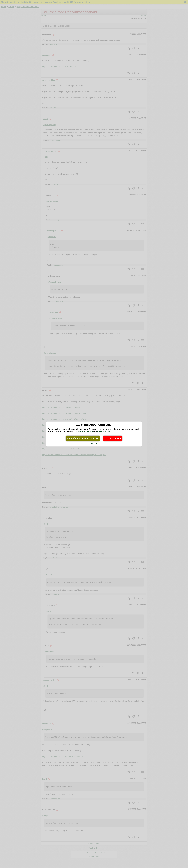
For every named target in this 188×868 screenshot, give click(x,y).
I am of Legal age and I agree (83, 438)
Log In (94, 444)
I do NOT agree (113, 438)
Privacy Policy (104, 431)
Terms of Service (85, 431)
